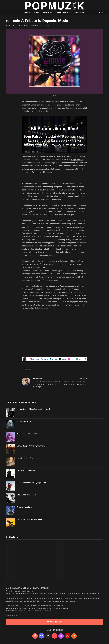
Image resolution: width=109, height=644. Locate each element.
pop (19, 25)
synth (24, 25)
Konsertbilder (48, 12)
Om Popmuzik (79, 12)
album (8, 25)
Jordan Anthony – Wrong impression (32, 483)
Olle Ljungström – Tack (26, 495)
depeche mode (27, 370)
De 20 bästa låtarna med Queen (30, 519)
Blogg (26, 12)
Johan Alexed (37, 378)
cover (14, 25)
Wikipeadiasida (77, 160)
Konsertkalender (64, 12)
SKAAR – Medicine (25, 507)
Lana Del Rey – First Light (27, 458)
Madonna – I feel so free (27, 434)
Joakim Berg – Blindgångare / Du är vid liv (34, 409)
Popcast (36, 12)
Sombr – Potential (24, 421)
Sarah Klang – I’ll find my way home (31, 446)
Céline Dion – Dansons (26, 470)
